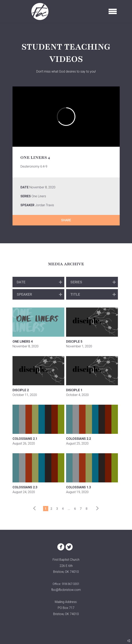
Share (66, 220)
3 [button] (57, 509)
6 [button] (75, 509)
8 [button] (86, 509)
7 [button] (81, 509)
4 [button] (63, 509)
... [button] (69, 509)
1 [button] (46, 509)
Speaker (27, 205)
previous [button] (35, 508)
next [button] (97, 508)
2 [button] (51, 509)
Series (26, 196)
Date (25, 187)
